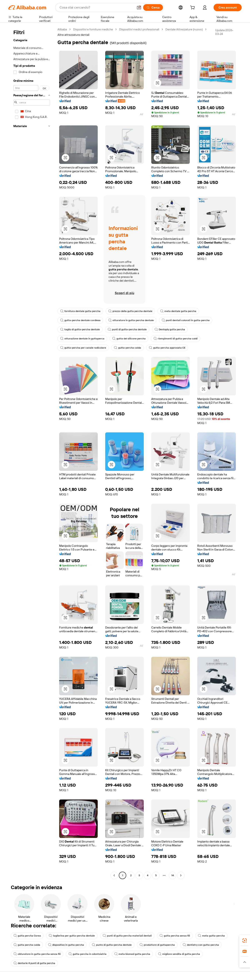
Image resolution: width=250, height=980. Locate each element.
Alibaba (62, 29)
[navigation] (32, 453)
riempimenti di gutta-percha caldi (176, 339)
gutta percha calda (27, 945)
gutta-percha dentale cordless (80, 320)
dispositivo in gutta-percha (66, 945)
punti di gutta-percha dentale (127, 329)
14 (172, 875)
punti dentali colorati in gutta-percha (186, 320)
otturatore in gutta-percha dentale (131, 320)
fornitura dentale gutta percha (80, 311)
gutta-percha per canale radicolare (83, 348)
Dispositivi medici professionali (139, 29)
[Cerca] (153, 7)
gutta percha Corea (27, 936)
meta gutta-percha (211, 936)
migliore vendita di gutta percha (179, 954)
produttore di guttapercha (157, 945)
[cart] (193, 8)
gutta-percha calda (127, 348)
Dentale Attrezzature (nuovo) (184, 29)
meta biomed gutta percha (132, 954)
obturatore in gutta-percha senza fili (37, 954)
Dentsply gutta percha (170, 329)
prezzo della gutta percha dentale (130, 311)
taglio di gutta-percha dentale (80, 329)
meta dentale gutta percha (178, 311)
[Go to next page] (181, 875)
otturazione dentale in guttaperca (82, 339)
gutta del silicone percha (129, 339)
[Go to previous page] (114, 875)
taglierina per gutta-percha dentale (72, 936)
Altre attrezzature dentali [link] (73, 35)
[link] (245, 940)
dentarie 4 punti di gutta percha (34, 963)
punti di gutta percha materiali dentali (127, 936)
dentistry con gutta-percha (201, 945)
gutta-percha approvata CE (167, 348)
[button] (139, 7)
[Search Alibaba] (96, 7)
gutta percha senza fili (175, 936)
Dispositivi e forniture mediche (93, 29)
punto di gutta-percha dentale (112, 945)
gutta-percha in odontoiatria (87, 954)
